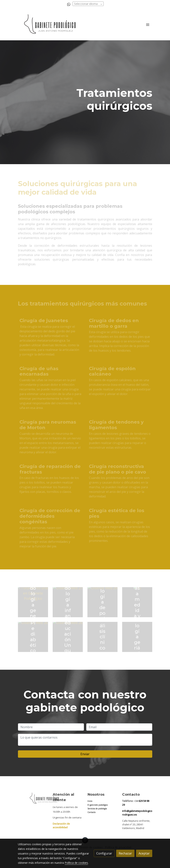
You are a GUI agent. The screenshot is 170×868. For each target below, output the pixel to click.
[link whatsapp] (69, 4)
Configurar (104, 853)
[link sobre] (33, 798)
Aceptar (144, 853)
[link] (50, 24)
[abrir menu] (148, 24)
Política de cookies (76, 863)
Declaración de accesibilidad (61, 825)
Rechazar (125, 853)
